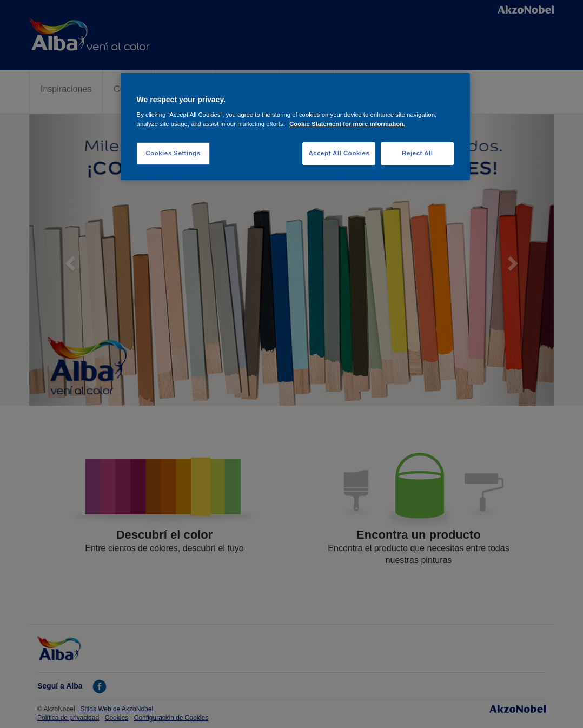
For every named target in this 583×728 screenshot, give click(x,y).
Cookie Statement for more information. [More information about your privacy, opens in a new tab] (347, 124)
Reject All (417, 153)
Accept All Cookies (339, 153)
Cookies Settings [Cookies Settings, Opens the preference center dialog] (173, 153)
